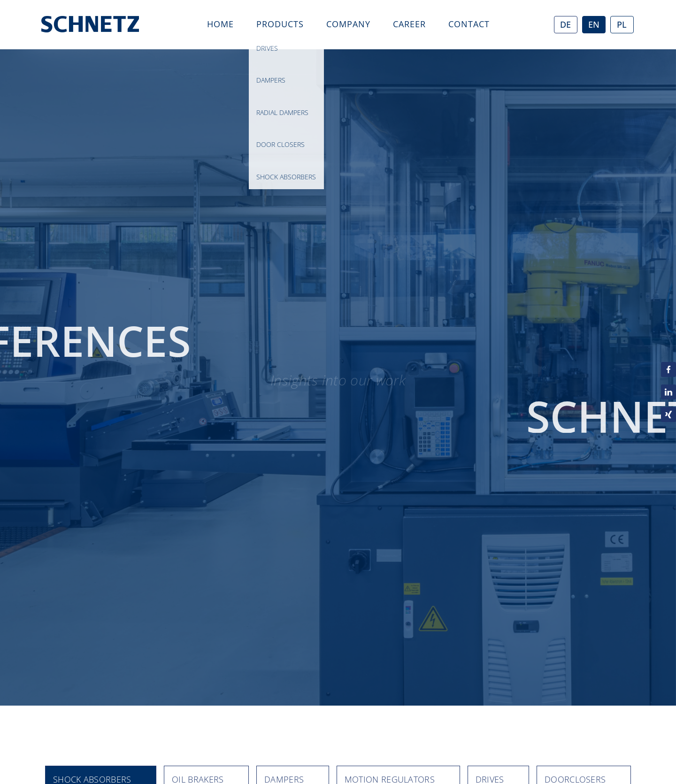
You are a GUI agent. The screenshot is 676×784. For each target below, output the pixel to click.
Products (280, 24)
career (409, 24)
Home (220, 24)
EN (594, 24)
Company (348, 24)
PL (622, 24)
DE (565, 24)
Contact (469, 24)
